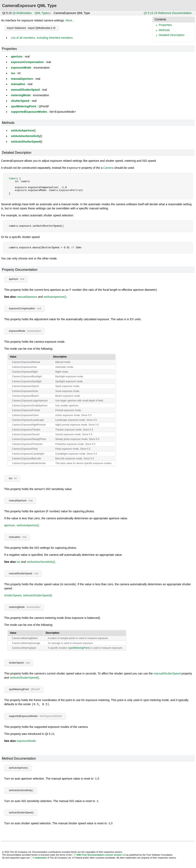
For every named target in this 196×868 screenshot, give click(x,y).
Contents (160, 19)
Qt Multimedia (21, 13)
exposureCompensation (27, 62)
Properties (165, 25)
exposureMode (21, 68)
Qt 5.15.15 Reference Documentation (168, 13)
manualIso (18, 84)
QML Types (42, 13)
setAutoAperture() (55, 297)
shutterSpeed (20, 101)
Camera (108, 168)
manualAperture (22, 79)
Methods (164, 30)
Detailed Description (172, 35)
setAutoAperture (22, 130)
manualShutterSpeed (25, 90)
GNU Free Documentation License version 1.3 (101, 854)
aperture (17, 56)
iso (13, 73)
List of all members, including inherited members (42, 38)
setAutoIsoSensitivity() (41, 562)
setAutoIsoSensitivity (26, 136)
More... (70, 20)
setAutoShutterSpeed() (37, 595)
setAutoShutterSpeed (26, 142)
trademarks (41, 857)
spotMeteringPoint (24, 106)
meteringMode (21, 95)
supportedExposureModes (29, 112)
